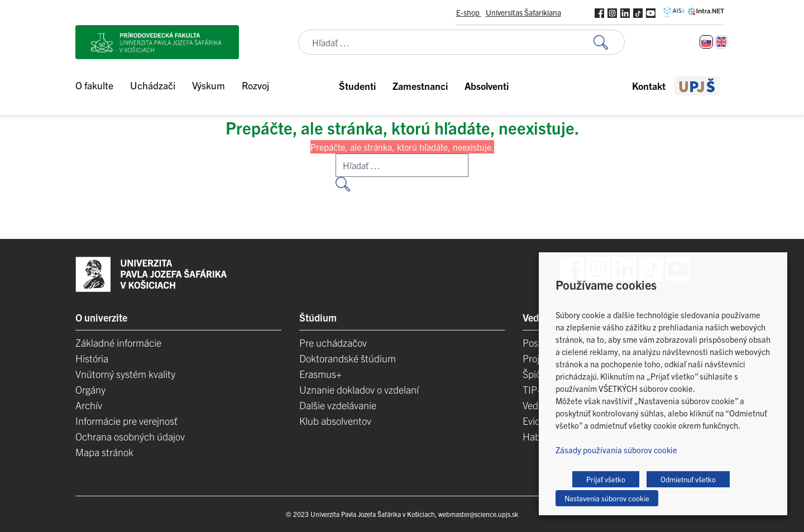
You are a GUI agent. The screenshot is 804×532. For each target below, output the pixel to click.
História (92, 358)
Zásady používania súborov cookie (616, 450)
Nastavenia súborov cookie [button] (607, 498)
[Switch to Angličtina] (721, 42)
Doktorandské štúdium (348, 358)
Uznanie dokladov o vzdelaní (359, 389)
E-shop (469, 12)
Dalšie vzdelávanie (338, 405)
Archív (89, 405)
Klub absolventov (335, 421)
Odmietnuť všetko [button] (688, 479)
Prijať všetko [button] (606, 479)
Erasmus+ (320, 374)
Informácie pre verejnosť (126, 421)
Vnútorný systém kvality (125, 374)
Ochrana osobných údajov (130, 436)
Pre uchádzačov (333, 342)
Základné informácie (118, 342)
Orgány (90, 389)
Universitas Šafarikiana (523, 12)
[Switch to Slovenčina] (706, 42)
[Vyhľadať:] (609, 42)
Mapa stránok (104, 452)
